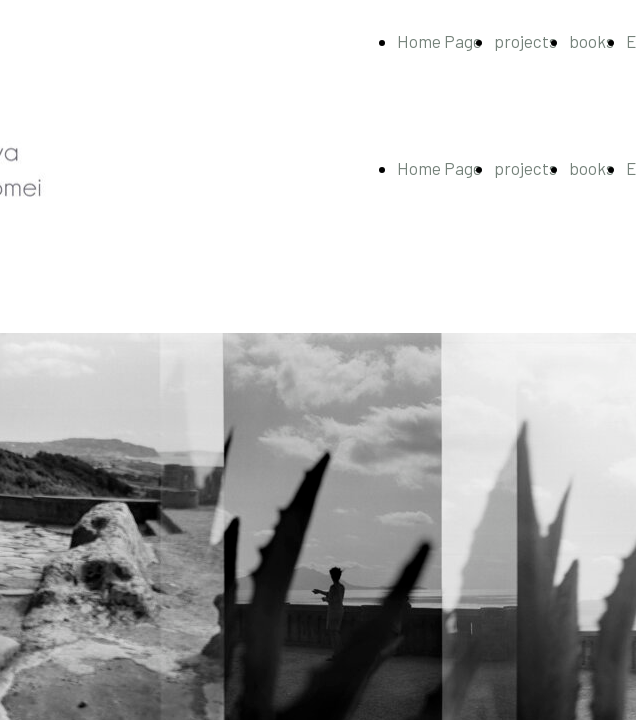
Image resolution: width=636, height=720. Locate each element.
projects (525, 41)
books (591, 41)
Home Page (439, 41)
